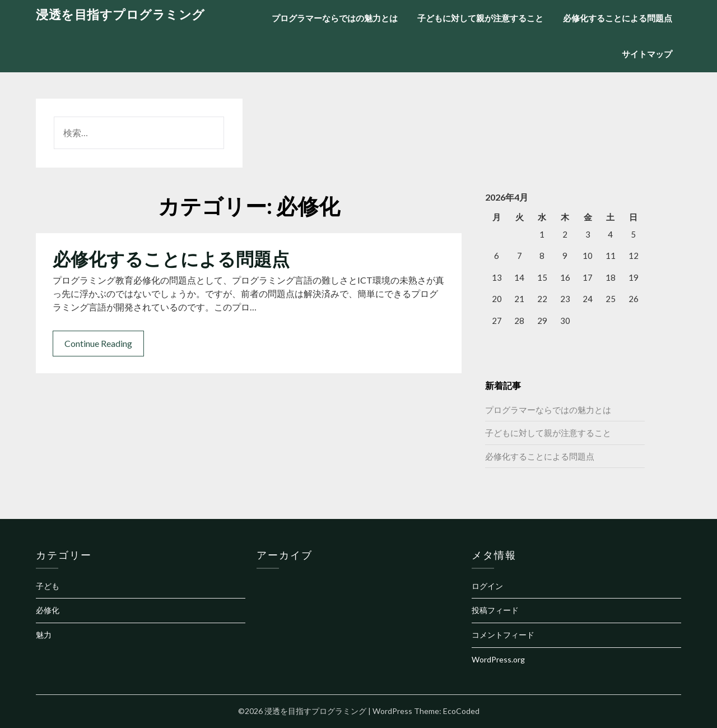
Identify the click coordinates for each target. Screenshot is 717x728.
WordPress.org (498, 659)
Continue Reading (98, 343)
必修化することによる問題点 (618, 18)
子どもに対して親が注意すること (480, 18)
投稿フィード (495, 610)
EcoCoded (461, 711)
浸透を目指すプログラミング (120, 14)
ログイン (487, 586)
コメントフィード (503, 635)
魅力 (44, 635)
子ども (48, 586)
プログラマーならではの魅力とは (335, 18)
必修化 (48, 610)
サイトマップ (647, 54)
